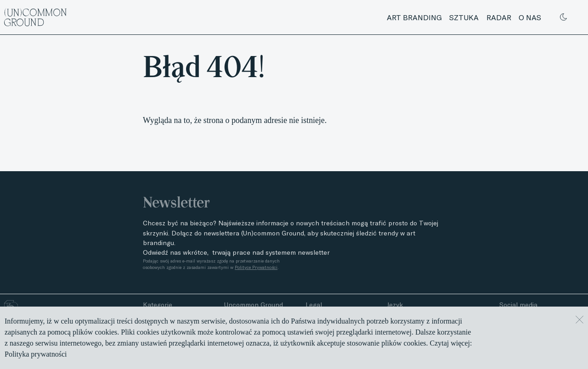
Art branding (414, 17)
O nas (530, 17)
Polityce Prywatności (256, 267)
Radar (499, 17)
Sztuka (464, 17)
